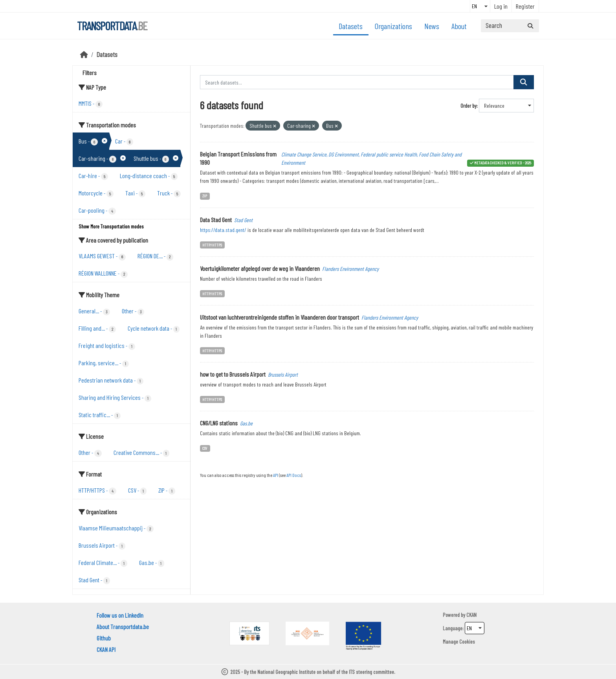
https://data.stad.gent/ (223, 230)
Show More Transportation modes (111, 226)
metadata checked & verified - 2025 (503, 163)
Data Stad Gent (216, 220)
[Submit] (530, 26)
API (276, 475)
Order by (468, 106)
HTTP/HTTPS (212, 245)
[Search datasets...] (510, 26)
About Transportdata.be (123, 627)
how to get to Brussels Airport (233, 374)
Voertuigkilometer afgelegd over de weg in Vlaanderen (260, 268)
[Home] (84, 54)
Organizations (393, 26)
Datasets (351, 26)
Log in (501, 6)
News (432, 26)
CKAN (471, 615)
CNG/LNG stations (219, 423)
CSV (205, 448)
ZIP (205, 196)
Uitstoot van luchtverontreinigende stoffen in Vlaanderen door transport (280, 317)
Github (104, 638)
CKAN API (106, 649)
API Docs (294, 475)
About (459, 26)
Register (525, 6)
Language (453, 628)
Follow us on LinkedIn (120, 615)
